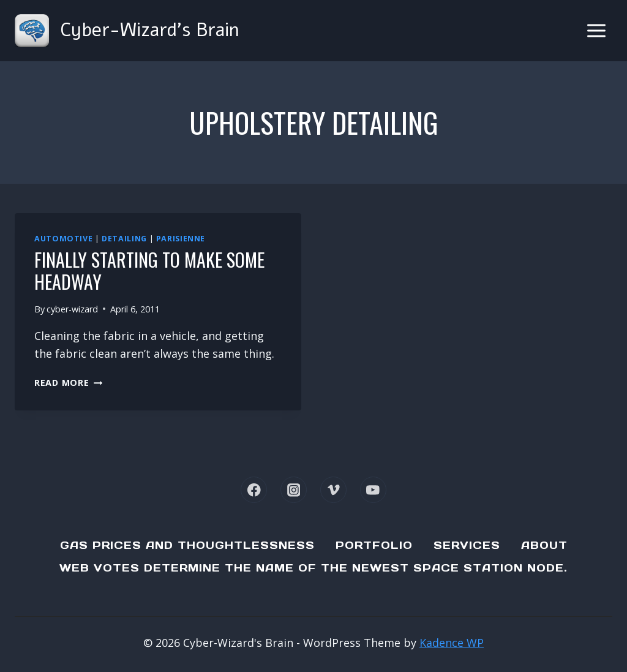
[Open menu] (596, 30)
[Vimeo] (333, 490)
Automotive (63, 239)
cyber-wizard (72, 309)
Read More (68, 383)
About (544, 545)
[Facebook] (254, 490)
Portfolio (374, 545)
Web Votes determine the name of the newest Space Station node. (313, 568)
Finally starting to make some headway (149, 270)
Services (467, 545)
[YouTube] (373, 490)
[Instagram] (294, 490)
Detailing (124, 239)
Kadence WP (452, 643)
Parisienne (181, 239)
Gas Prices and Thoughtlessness (187, 545)
